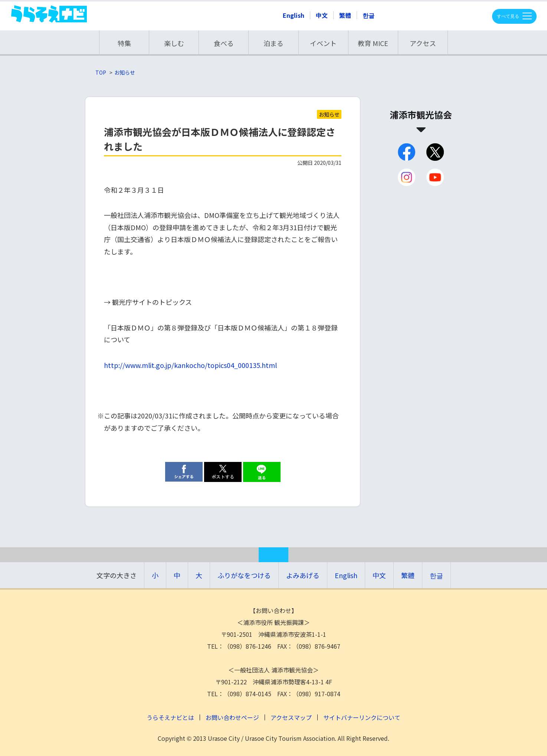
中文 (322, 15)
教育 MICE (373, 43)
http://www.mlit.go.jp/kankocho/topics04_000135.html (190, 365)
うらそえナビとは (170, 717)
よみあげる (303, 575)
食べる (224, 43)
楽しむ (174, 43)
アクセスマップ (291, 717)
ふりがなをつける (244, 575)
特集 (124, 43)
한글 (369, 15)
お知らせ (125, 72)
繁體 (345, 15)
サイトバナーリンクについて (362, 717)
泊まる (273, 43)
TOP (101, 72)
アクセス (423, 43)
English (294, 15)
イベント (323, 43)
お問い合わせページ (232, 717)
